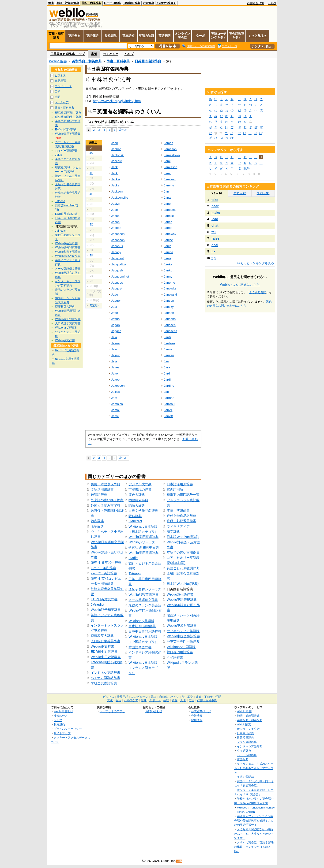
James (169, 143)
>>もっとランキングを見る (256, 263)
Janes (168, 222)
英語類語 (92, 36)
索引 (94, 54)
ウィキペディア (178, 526)
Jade (115, 295)
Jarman (169, 398)
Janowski (170, 295)
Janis (168, 258)
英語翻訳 (165, 36)
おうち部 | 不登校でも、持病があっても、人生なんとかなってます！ (254, 834)
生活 (118, 700)
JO (91, 225)
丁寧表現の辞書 (140, 490)
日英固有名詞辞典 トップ (68, 54)
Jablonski (118, 155)
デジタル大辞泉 (140, 484)
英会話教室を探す (237, 36)
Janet (168, 228)
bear (215, 206)
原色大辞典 (137, 495)
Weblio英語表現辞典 (182, 600)
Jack (114, 167)
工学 (57, 92)
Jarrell (168, 410)
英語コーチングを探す (219, 36)
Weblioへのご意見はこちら (240, 285)
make (216, 213)
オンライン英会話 (183, 36)
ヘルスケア (62, 102)
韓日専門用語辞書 (180, 652)
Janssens (171, 331)
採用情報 (197, 720)
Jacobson (118, 240)
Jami (167, 161)
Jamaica (117, 404)
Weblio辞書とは (63, 711)
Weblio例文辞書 (102, 646)
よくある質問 (258, 292)
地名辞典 (97, 521)
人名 (183, 700)
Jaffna (115, 319)
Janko (168, 270)
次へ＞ (123, 130)
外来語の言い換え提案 (107, 500)
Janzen (169, 355)
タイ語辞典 (244, 751)
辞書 (51, 3)
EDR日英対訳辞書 (104, 599)
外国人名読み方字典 (105, 505)
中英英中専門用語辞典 (183, 642)
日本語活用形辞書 (180, 484)
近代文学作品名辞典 (181, 516)
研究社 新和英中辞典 (144, 547)
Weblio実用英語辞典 (143, 553)
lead (215, 219)
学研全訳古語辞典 (104, 683)
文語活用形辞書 (102, 490)
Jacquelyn (118, 270)
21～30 (263, 193)
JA (91, 153)
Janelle (169, 216)
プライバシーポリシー (68, 729)
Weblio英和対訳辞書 (182, 626)
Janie (168, 246)
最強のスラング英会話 (145, 605)
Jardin (168, 380)
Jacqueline (119, 264)
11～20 (240, 193)
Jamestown (172, 155)
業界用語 (60, 81)
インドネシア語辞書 (105, 673)
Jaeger (116, 301)
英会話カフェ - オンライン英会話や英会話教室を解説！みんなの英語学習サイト (254, 820)
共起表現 (110, 36)
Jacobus (117, 246)
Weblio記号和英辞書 (106, 610)
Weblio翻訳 (244, 724)
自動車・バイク (169, 697)
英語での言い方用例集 (183, 553)
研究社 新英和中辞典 (106, 563)
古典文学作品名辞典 (143, 511)
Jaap (115, 143)
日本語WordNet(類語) (183, 537)
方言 (192, 700)
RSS (179, 861)
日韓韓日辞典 (132, 3)
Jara (167, 367)
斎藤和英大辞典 (102, 636)
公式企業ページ (201, 711)
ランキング (111, 54)
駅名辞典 (135, 516)
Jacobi (116, 222)
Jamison (170, 179)
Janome (170, 283)
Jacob (115, 216)
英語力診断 (146, 36)
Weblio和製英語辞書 (143, 595)
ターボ (201, 36)
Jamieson (171, 167)
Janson (169, 313)
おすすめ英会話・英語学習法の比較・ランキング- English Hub (254, 847)
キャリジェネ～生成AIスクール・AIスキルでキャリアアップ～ (254, 768)
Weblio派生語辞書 (180, 594)
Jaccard (117, 161)
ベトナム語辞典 (247, 755)
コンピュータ (63, 86)
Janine (169, 252)
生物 (166, 700)
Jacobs (116, 228)
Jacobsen (118, 234)
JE (91, 173)
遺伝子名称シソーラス (145, 589)
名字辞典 (97, 526)
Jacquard (118, 258)
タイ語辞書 (175, 657)
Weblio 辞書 (58, 61)
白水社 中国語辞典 (142, 626)
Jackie (116, 179)
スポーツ (155, 700)
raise (215, 238)
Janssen (170, 325)
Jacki (115, 173)
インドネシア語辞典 (250, 746)
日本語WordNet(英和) (183, 584)
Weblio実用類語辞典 (143, 537)
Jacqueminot (120, 276)
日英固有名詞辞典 (148, 61)
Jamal (115, 410)
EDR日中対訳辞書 (104, 652)
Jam (114, 398)
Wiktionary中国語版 (181, 647)
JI (91, 194)
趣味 (144, 700)
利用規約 (59, 724)
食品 (175, 700)
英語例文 (74, 36)
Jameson (170, 149)
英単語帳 (128, 36)
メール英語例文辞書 (143, 600)
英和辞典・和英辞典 (87, 61)
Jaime (115, 343)
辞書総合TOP (256, 3)
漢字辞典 (173, 532)
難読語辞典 (99, 495)
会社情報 (197, 716)
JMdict (133, 558)
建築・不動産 (204, 697)
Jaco (114, 210)
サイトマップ (62, 733)
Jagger (116, 331)
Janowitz (170, 288)
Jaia (114, 337)
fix (213, 251)
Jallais (115, 392)
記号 (247, 169)
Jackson (117, 191)
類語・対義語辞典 (68, 3)
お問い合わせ (154, 711)
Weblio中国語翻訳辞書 (183, 636)
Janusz (169, 349)
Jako (114, 373)
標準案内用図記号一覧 (183, 495)
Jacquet (117, 288)
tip (214, 258)
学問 (57, 97)
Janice (168, 240)
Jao (166, 361)
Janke (168, 264)
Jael (114, 307)
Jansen (169, 301)
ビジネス (60, 75)
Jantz (168, 337)
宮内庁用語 (175, 490)
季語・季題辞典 (178, 510)
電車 (154, 697)
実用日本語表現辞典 (105, 484)
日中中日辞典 (112, 3)
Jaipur (115, 355)
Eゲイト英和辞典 (103, 568)
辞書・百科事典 (118, 61)
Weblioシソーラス (142, 542)
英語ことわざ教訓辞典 (183, 568)
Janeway (170, 234)
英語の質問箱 (245, 777)
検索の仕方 (61, 716)
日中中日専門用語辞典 (145, 631)
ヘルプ (272, 3)
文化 (110, 700)
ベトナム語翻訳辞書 (105, 678)
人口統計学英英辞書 (105, 641)
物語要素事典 (138, 500)
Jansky (169, 307)
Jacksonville (120, 198)
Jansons (170, 319)
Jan (166, 191)
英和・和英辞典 (91, 3)
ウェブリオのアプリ (112, 711)
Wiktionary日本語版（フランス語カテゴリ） (143, 668)
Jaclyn (116, 204)
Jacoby (116, 252)
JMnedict (98, 605)
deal (215, 245)
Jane (167, 204)
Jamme (169, 185)
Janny (168, 276)
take (215, 200)
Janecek (170, 210)
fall (214, 232)
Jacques (117, 283)
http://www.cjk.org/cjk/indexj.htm (117, 101)
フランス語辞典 (247, 742)
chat (215, 226)
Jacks (115, 185)
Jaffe (115, 313)
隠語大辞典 (137, 505)
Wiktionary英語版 (141, 621)
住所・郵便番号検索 (181, 521)
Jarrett (168, 416)
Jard (167, 373)
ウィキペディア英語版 (183, 631)
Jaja (114, 361)
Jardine (169, 386)
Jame (115, 416)
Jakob (115, 380)
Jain (114, 349)
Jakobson (118, 386)
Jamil (168, 173)
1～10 (216, 193)
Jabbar (116, 149)
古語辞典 (148, 3)
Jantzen (169, 343)
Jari (166, 392)
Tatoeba (134, 574)
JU (91, 256)
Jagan (115, 325)
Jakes (115, 367)
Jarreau (169, 404)
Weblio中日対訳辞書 (106, 657)
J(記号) (94, 305)
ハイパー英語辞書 (104, 573)
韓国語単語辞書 (140, 647)
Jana (167, 198)
